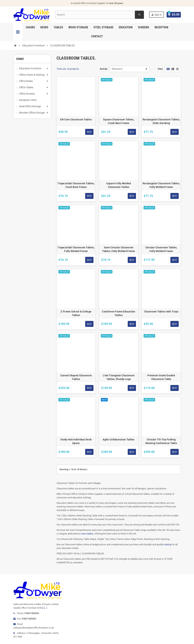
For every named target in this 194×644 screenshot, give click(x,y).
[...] (45, 608)
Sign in (157, 15)
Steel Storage (103, 27)
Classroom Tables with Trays (161, 312)
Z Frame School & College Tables (76, 313)
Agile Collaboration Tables (119, 440)
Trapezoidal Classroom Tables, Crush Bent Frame (76, 185)
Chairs (30, 27)
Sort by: (104, 69)
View (160, 69)
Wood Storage (78, 27)
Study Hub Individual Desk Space (76, 441)
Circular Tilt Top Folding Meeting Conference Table (161, 441)
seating (168, 544)
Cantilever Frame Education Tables (119, 313)
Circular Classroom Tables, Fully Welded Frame (161, 249)
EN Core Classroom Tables (76, 119)
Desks (44, 27)
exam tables (87, 534)
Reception (161, 27)
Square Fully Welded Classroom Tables (119, 185)
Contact (97, 36)
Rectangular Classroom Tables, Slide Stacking (161, 121)
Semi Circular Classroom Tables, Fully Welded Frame (119, 249)
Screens (144, 27)
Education (126, 27)
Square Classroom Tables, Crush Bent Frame (119, 121)
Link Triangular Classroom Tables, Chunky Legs (119, 377)
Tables (58, 27)
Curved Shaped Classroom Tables (76, 377)
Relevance (117, 69)
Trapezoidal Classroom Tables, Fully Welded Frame (76, 249)
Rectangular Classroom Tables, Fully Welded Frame (161, 185)
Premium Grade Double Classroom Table (161, 377)
